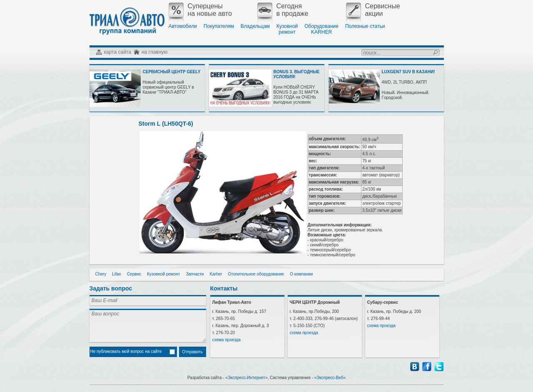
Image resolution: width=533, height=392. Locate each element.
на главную (154, 52)
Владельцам (255, 26)
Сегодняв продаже (283, 10)
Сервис (134, 274)
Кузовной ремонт (163, 274)
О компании (301, 274)
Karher (216, 274)
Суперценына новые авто (200, 10)
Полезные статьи (365, 26)
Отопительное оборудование (256, 274)
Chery (101, 274)
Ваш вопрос (148, 325)
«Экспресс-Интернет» (246, 378)
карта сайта (118, 52)
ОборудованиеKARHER (321, 29)
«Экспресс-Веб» (330, 378)
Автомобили (183, 26)
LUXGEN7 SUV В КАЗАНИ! (408, 72)
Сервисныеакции (373, 10)
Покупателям (219, 26)
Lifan (117, 274)
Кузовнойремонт (287, 29)
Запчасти (195, 274)
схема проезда (227, 340)
